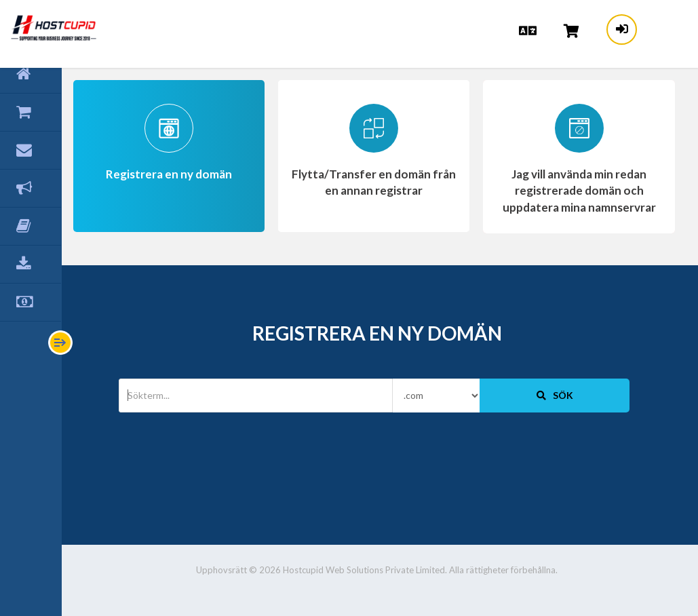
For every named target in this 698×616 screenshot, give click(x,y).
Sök (557, 394)
